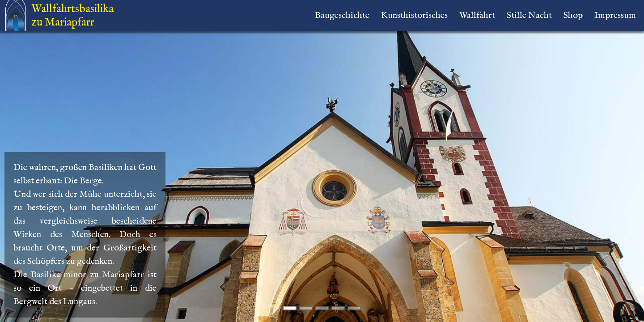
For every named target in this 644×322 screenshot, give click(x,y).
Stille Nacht (529, 15)
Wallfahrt (477, 15)
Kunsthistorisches (414, 15)
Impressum (615, 15)
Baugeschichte (342, 15)
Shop (573, 15)
